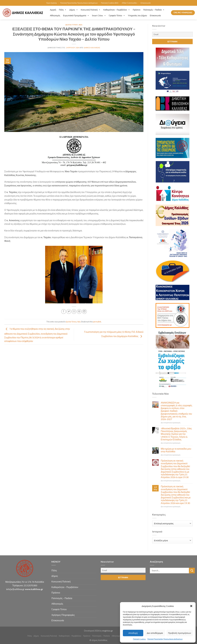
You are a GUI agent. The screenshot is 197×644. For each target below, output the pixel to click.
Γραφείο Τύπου (117, 15)
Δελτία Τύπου (72, 25)
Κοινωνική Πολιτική (91, 10)
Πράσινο (137, 10)
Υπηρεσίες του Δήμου (137, 15)
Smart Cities (99, 15)
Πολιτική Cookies (140, 639)
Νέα (81, 25)
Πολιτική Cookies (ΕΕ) (110, 3)
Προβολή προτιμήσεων (180, 633)
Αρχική (53, 10)
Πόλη (63, 10)
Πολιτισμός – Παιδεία (154, 10)
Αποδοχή (133, 633)
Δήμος (74, 10)
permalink (97, 322)
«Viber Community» (129, 3)
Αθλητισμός (55, 15)
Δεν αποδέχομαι (155, 633)
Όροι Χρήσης (52, 3)
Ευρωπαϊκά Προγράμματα (76, 15)
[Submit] (192, 571)
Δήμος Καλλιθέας (92, 48)
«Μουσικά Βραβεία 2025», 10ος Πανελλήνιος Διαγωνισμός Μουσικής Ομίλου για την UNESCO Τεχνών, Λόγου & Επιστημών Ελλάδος (176, 434)
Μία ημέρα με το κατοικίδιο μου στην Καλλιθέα (176, 450)
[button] (191, 606)
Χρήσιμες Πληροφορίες (63, 615)
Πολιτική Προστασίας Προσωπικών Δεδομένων (165, 639)
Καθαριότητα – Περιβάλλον (117, 10)
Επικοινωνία (146, 3)
